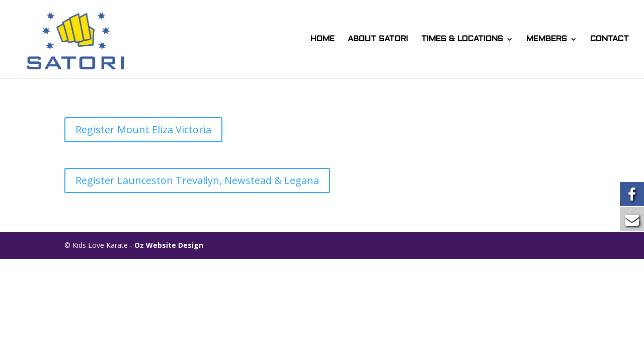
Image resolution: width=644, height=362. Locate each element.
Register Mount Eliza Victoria (143, 129)
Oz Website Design (169, 245)
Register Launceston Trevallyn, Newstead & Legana (197, 180)
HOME (323, 39)
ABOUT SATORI (378, 39)
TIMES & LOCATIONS (462, 39)
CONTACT (610, 39)
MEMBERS (547, 39)
